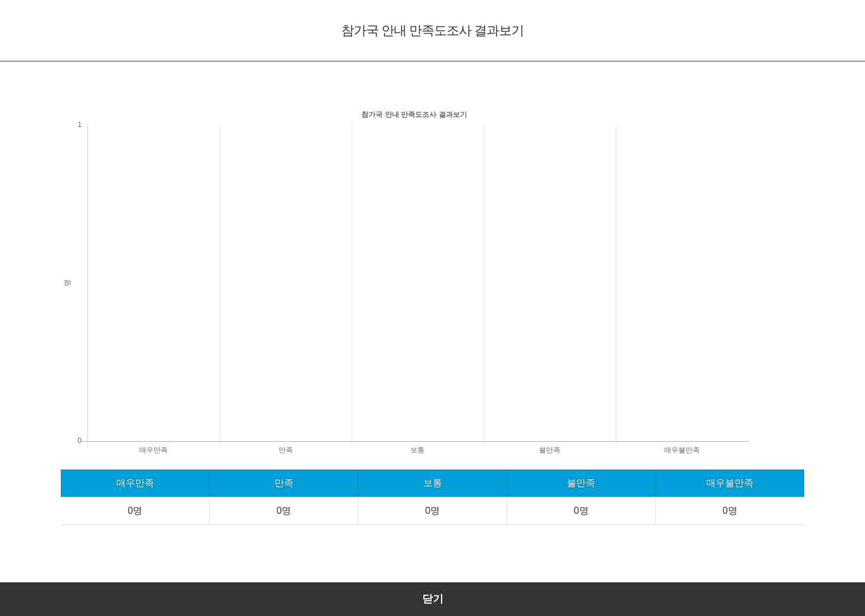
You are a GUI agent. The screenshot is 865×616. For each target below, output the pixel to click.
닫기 (433, 599)
